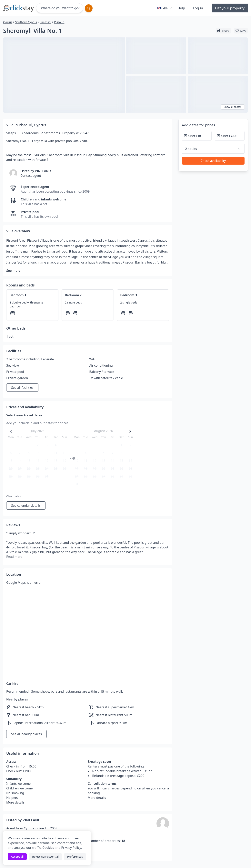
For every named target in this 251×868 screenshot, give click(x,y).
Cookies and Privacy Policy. (62, 848)
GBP (165, 8)
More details (15, 802)
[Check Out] (230, 136)
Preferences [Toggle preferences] (75, 857)
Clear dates (14, 496)
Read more (14, 557)
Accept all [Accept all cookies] (17, 857)
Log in (198, 8)
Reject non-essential (45, 857)
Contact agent (31, 176)
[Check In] (197, 136)
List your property (230, 8)
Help (181, 8)
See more (13, 271)
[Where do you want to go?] (60, 8)
